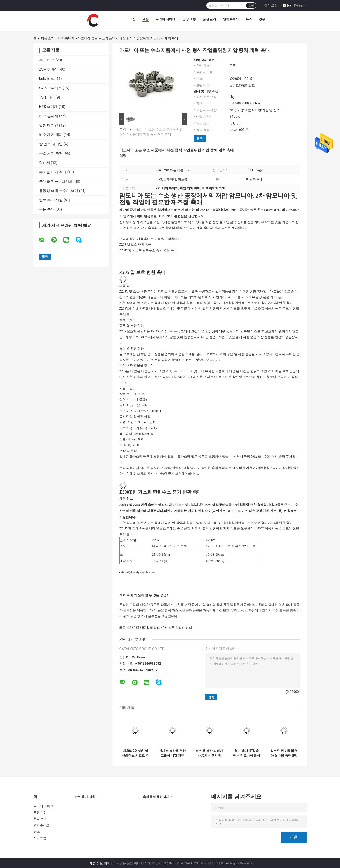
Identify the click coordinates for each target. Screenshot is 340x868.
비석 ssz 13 (158, 628)
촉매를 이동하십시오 (56, 181)
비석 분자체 (49, 116)
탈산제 (45, 163)
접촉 (200, 139)
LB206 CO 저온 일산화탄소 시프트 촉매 (135, 753)
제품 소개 (48, 38)
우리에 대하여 (165, 19)
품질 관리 (209, 19)
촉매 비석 (47, 60)
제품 (146, 19)
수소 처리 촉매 (51, 153)
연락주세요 (231, 19)
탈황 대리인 (49, 125)
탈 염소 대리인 (51, 144)
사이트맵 (40, 838)
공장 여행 (189, 19)
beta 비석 (47, 79)
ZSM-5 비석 (49, 69)
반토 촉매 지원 (51, 200)
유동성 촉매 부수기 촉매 (59, 191)
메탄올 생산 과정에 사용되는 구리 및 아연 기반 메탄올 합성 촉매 (210, 753)
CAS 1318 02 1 (138, 628)
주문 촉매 (47, 209)
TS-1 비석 (47, 97)
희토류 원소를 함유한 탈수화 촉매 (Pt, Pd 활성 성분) (284, 753)
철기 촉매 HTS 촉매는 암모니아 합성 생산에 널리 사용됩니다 (247, 753)
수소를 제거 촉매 (53, 172)
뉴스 (249, 19)
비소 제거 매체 (51, 135)
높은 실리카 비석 (180, 628)
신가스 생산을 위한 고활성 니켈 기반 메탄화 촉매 (173, 753)
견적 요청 (271, 5)
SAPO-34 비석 (50, 88)
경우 (262, 19)
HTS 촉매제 (66, 38)
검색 (251, 5)
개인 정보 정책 (100, 863)
